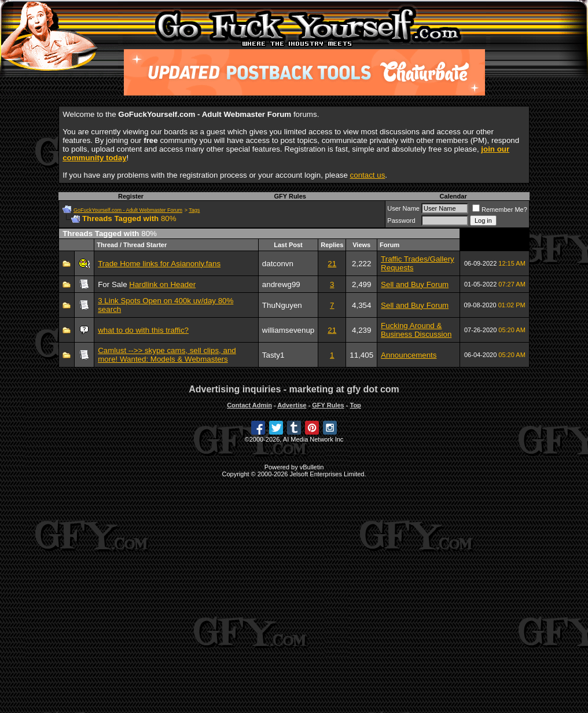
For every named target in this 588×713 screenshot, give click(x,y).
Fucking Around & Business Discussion (416, 330)
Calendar (453, 196)
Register (131, 196)
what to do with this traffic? (143, 330)
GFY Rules (290, 196)
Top (355, 405)
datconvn (278, 264)
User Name (403, 208)
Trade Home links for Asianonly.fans (159, 264)
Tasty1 (273, 355)
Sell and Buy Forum (415, 284)
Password (401, 220)
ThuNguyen (282, 305)
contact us (368, 175)
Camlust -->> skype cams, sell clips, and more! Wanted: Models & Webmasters (167, 355)
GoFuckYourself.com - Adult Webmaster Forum (128, 210)
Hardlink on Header (162, 284)
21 (332, 264)
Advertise (292, 405)
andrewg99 (281, 284)
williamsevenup (288, 330)
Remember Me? (500, 210)
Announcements (409, 355)
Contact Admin (249, 405)
